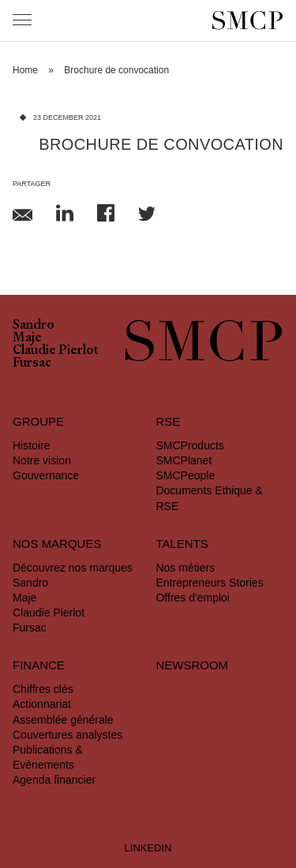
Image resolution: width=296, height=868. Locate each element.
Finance (39, 665)
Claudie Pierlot (56, 352)
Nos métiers (185, 568)
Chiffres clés (43, 689)
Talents (182, 544)
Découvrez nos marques (73, 568)
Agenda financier (54, 780)
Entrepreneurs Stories (209, 583)
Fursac (32, 364)
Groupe (38, 421)
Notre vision (42, 460)
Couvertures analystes (67, 735)
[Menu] (22, 20)
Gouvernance (46, 475)
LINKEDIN (148, 848)
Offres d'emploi (192, 598)
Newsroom (192, 665)
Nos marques (57, 544)
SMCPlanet (184, 460)
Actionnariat (42, 704)
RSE (168, 421)
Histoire (31, 445)
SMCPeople (185, 475)
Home (25, 70)
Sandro (34, 326)
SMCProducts (189, 445)
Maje (27, 339)
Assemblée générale (63, 720)
